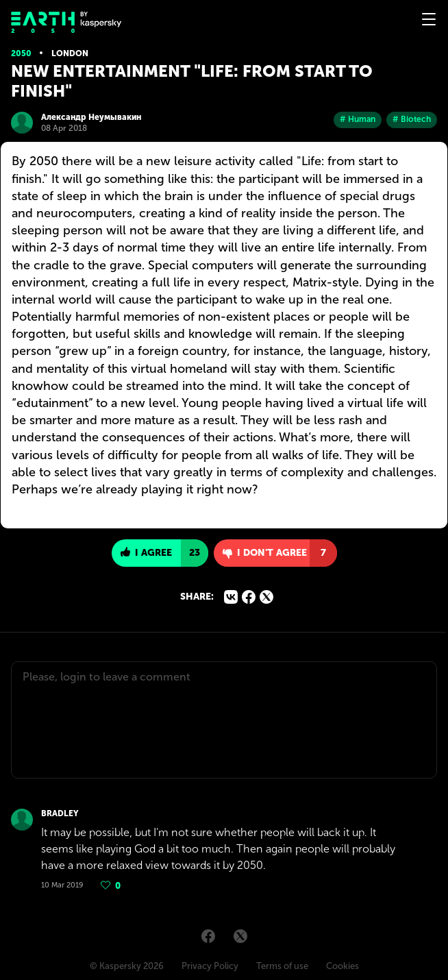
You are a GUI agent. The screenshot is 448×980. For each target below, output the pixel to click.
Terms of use (282, 966)
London (70, 53)
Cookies (343, 966)
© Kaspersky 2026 (127, 966)
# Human (358, 119)
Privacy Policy (210, 966)
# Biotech (412, 119)
